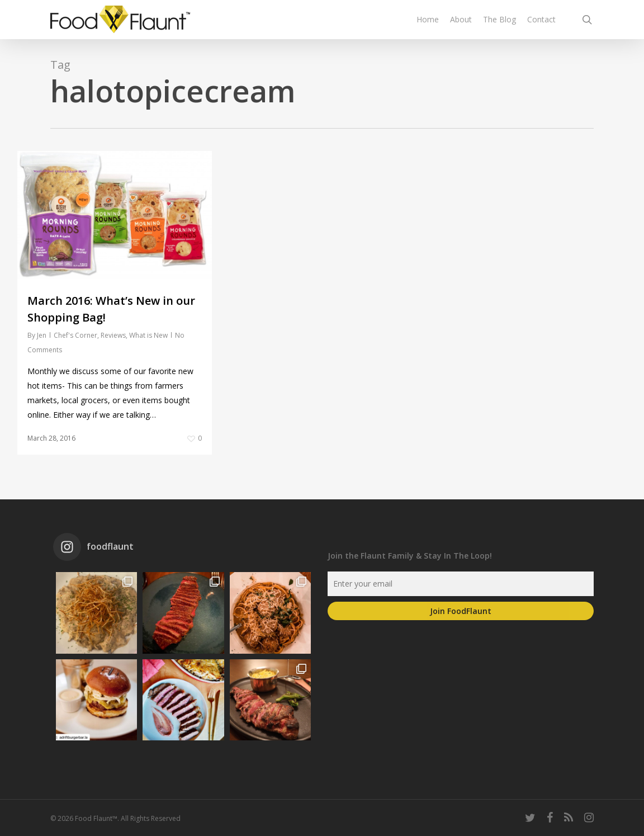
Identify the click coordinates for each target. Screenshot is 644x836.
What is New (148, 335)
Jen (42, 335)
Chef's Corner (75, 335)
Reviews (113, 335)
